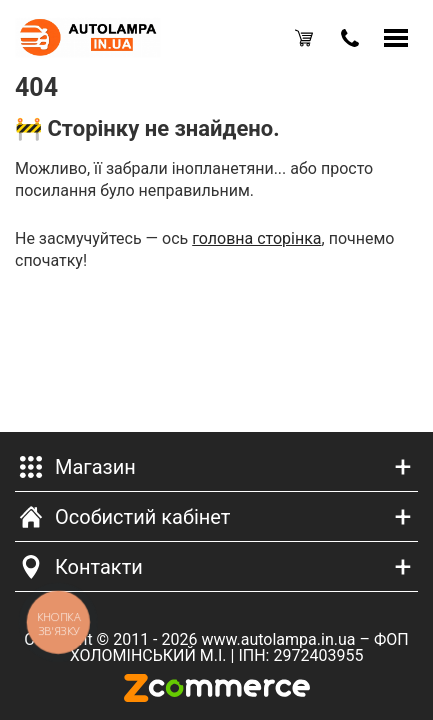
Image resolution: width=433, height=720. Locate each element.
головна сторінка (256, 238)
